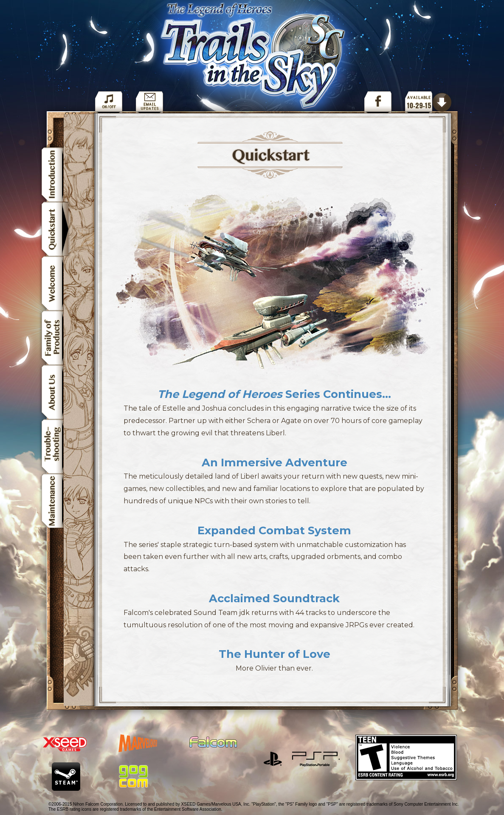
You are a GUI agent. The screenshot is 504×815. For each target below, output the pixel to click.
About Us (55, 392)
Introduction (55, 173)
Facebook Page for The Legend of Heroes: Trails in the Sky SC (378, 101)
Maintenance (55, 502)
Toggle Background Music (109, 101)
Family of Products (55, 338)
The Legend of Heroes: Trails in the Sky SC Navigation (256, 57)
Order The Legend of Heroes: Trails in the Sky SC (428, 101)
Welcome (55, 283)
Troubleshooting (55, 446)
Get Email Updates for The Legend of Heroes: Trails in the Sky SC (149, 101)
